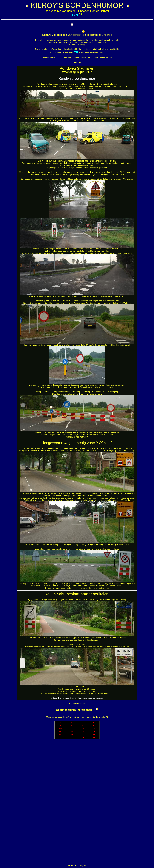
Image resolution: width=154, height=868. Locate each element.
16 (83, 732)
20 (83, 735)
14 (60, 732)
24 (83, 738)
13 (94, 729)
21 (94, 735)
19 (71, 735)
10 (60, 729)
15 (71, 732)
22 (60, 738)
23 (71, 738)
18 (60, 735)
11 (71, 729)
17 (94, 732)
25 (94, 738)
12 (83, 729)
